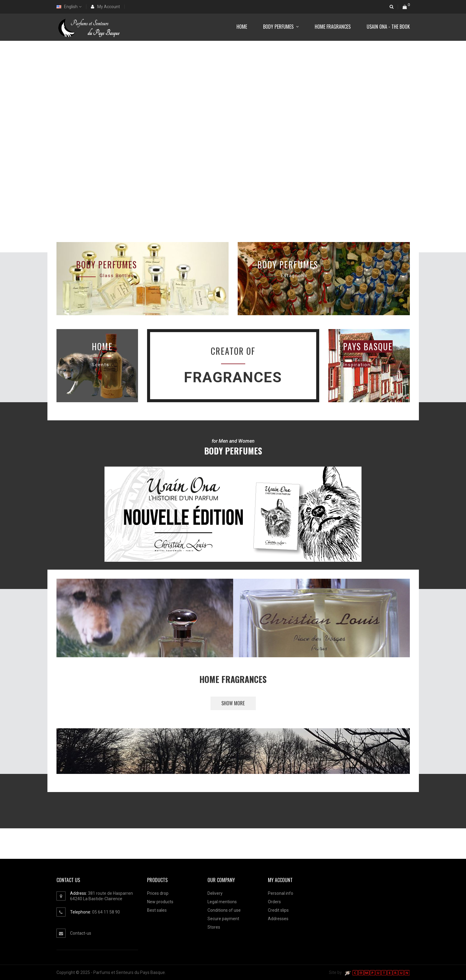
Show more (233, 703)
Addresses (278, 919)
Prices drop (158, 893)
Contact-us (81, 933)
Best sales (157, 910)
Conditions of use (224, 910)
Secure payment (223, 919)
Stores (214, 927)
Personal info (281, 893)
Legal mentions (222, 902)
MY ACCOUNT (280, 880)
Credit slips (278, 910)
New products (160, 902)
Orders (274, 902)
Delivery (215, 893)
